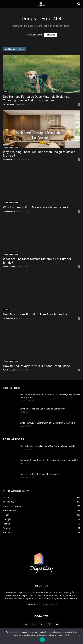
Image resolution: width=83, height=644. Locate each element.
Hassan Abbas (9, 104)
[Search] (79, 4)
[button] (5, 4)
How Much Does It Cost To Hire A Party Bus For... (36, 314)
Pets (5, 92)
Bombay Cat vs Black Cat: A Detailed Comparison (42, 409)
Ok (42, 640)
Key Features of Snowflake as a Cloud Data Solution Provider (48, 446)
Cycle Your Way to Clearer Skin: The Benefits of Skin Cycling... (48, 423)
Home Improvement (11, 147)
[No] (79, 636)
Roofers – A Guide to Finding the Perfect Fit (40, 474)
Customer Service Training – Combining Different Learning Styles (50, 460)
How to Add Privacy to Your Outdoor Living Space (36, 366)
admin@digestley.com (47, 605)
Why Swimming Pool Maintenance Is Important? (36, 207)
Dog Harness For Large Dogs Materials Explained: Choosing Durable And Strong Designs (36, 98)
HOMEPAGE (50, 35)
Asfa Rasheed (9, 267)
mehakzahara (9, 159)
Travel (6, 309)
